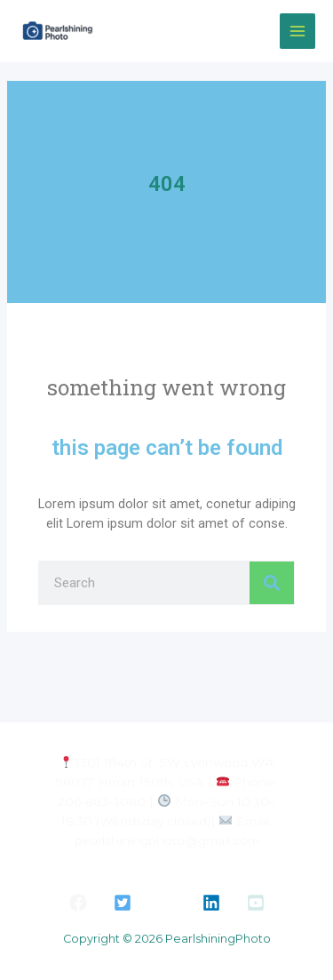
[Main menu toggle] (297, 31)
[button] (78, 903)
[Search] (272, 583)
